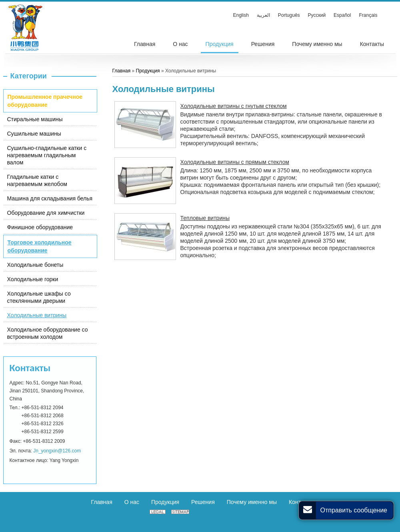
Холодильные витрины (37, 315)
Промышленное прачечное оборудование (45, 101)
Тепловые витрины (205, 218)
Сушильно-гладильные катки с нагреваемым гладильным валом (47, 155)
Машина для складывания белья (50, 198)
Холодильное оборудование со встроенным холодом (48, 333)
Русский (317, 15)
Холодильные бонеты (35, 265)
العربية (263, 15)
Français (368, 15)
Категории (29, 76)
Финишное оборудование (40, 227)
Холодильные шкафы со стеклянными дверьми (39, 297)
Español (342, 15)
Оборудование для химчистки (46, 213)
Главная (122, 71)
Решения (203, 502)
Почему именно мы (252, 502)
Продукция (148, 71)
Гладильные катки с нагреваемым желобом (37, 180)
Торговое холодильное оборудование (40, 246)
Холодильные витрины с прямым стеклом (235, 162)
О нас (132, 502)
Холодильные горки (33, 279)
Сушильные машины (34, 134)
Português (289, 15)
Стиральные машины (35, 119)
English (241, 15)
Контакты (30, 368)
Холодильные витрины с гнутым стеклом (234, 106)
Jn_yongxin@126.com (57, 451)
